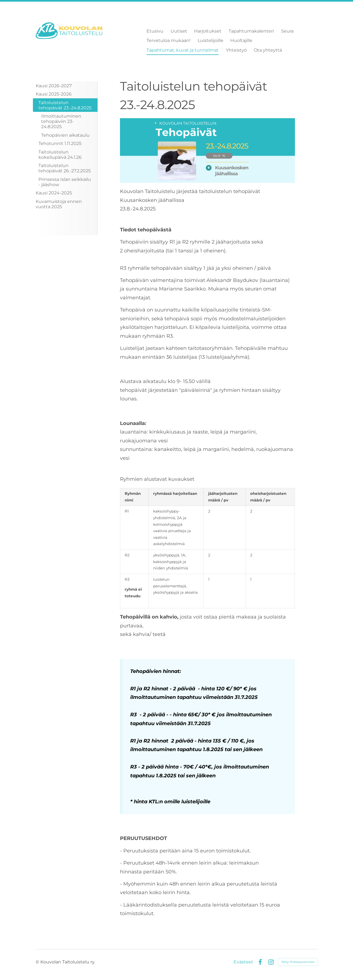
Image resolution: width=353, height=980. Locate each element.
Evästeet (243, 962)
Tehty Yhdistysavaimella (298, 962)
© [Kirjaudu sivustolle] (38, 962)
